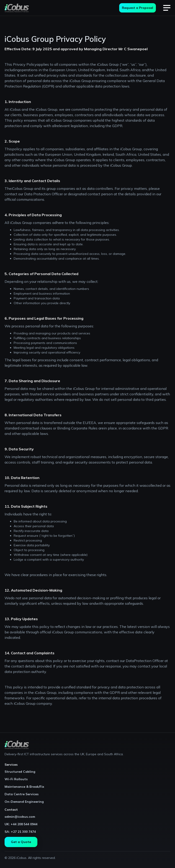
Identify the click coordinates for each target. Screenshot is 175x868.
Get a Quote (21, 842)
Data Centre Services (22, 794)
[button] (167, 8)
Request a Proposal (138, 8)
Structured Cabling (20, 772)
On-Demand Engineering (24, 802)
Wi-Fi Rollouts (16, 779)
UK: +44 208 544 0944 (21, 824)
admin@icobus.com (20, 817)
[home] (17, 8)
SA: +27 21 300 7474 (20, 832)
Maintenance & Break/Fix (24, 787)
